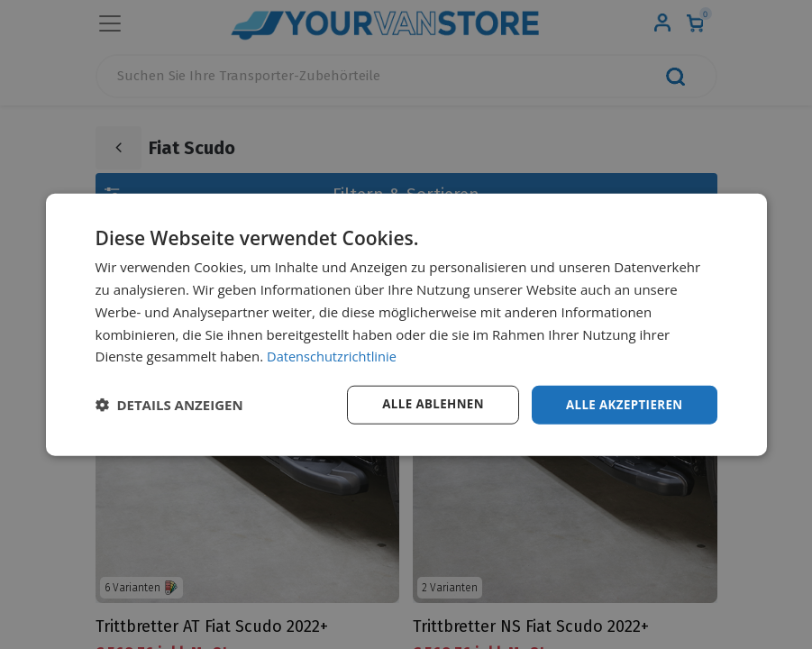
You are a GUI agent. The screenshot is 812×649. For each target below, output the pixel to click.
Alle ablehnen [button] (424, 404)
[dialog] (406, 325)
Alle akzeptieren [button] (621, 404)
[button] (169, 405)
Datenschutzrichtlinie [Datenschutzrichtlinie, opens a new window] (333, 355)
